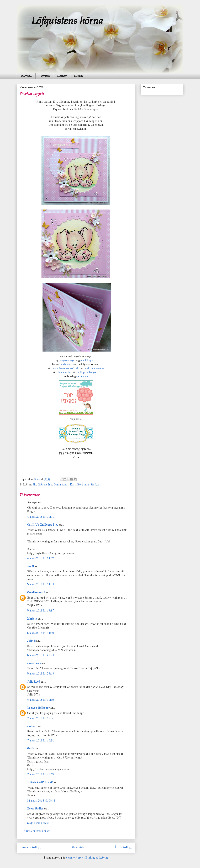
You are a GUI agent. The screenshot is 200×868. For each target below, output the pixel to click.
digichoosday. (65, 372)
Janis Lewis (34, 663)
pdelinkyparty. (88, 360)
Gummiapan (61, 485)
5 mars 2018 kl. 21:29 (41, 655)
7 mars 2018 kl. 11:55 (41, 775)
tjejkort (96, 485)
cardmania (82, 376)
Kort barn (83, 485)
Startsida (26, 76)
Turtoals (44, 76)
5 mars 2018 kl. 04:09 (41, 585)
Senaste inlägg (30, 848)
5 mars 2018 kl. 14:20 (41, 633)
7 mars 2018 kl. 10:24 (41, 741)
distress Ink (45, 485)
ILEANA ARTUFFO (40, 783)
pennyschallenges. (67, 360)
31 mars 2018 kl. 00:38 (41, 801)
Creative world (36, 593)
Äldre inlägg (123, 848)
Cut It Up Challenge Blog (43, 525)
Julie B (31, 641)
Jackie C (32, 726)
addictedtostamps (94, 368)
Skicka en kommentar (37, 831)
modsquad (65, 364)
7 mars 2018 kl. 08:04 (41, 719)
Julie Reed (34, 682)
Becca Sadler (35, 809)
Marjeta (32, 619)
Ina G (31, 567)
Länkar (78, 76)
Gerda (31, 749)
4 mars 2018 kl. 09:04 (41, 517)
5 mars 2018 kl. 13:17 (41, 611)
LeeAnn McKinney (38, 708)
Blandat (62, 76)
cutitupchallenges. (87, 372)
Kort (73, 485)
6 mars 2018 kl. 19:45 (41, 700)
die (34, 485)
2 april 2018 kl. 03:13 (40, 823)
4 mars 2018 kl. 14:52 (41, 558)
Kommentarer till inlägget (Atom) (87, 858)
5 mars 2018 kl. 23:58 (41, 674)
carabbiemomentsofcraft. (66, 368)
